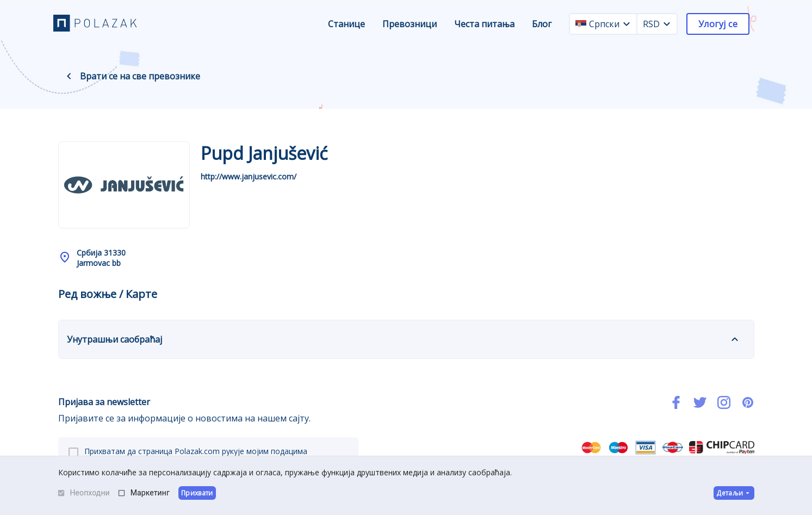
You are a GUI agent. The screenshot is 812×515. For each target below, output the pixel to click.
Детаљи (734, 493)
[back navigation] (69, 76)
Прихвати (197, 493)
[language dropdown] (627, 24)
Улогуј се (718, 24)
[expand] (735, 339)
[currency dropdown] (667, 24)
